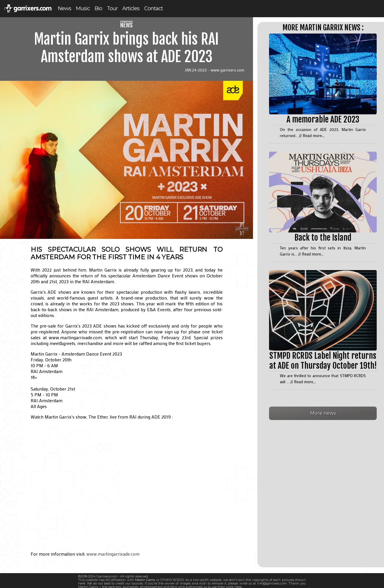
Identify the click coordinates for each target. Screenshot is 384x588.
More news (323, 413)
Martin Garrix (145, 580)
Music (83, 8)
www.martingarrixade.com (113, 554)
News (64, 8)
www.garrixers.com (227, 70)
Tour (112, 8)
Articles (131, 8)
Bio (98, 8)
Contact (153, 8)
